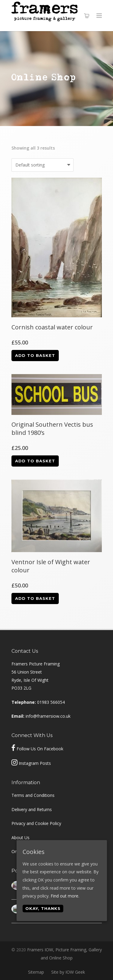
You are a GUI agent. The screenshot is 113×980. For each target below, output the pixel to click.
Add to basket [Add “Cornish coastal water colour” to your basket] (35, 355)
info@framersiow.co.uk (48, 716)
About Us (20, 838)
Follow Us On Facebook (40, 749)
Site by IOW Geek (68, 972)
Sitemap (36, 972)
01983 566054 (51, 702)
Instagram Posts (35, 763)
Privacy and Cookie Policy (36, 823)
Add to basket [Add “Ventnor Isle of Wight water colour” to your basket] (35, 598)
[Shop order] (42, 165)
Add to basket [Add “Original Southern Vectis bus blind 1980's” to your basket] (35, 461)
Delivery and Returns (32, 809)
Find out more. (65, 896)
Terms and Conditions (33, 795)
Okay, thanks (43, 908)
